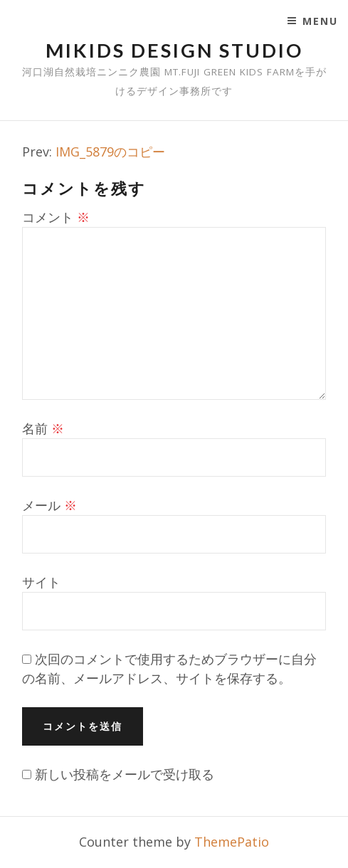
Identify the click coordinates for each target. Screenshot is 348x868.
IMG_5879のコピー (110, 152)
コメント (56, 217)
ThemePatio (232, 842)
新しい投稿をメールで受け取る (125, 774)
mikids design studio (174, 50)
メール (49, 505)
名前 (43, 428)
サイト (41, 582)
